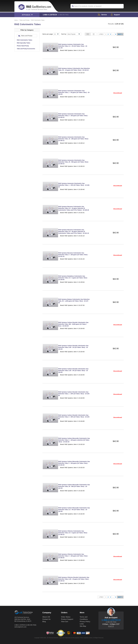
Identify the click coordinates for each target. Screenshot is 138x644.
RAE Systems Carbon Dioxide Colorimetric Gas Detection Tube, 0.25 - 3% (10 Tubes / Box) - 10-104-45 (73, 371)
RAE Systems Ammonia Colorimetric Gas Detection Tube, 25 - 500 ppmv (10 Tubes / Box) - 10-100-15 (74, 162)
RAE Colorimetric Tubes (25, 40)
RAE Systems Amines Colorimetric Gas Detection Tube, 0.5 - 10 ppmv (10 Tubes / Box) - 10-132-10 (74, 69)
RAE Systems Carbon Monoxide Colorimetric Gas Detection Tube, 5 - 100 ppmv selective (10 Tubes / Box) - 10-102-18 (74, 440)
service (102, 15)
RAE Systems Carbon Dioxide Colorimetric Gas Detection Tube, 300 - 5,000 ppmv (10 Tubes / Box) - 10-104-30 (73, 324)
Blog (44, 622)
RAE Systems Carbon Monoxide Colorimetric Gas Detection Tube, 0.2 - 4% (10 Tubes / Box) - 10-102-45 (74, 510)
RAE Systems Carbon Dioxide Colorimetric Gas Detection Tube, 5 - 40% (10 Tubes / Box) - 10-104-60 (74, 417)
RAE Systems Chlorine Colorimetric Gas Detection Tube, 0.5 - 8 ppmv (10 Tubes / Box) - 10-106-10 (73, 533)
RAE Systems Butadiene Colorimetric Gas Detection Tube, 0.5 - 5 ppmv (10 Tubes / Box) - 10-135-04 (73, 278)
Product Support (67, 619)
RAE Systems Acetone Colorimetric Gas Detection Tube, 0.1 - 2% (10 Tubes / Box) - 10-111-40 (73, 46)
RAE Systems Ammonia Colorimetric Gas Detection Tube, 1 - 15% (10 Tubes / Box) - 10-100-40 (74, 185)
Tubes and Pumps (24, 20)
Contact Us (46, 619)
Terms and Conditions (84, 618)
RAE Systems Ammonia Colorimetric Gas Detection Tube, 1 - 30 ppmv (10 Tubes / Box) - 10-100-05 (74, 92)
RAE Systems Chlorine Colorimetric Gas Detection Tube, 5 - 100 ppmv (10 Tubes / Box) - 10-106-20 (73, 556)
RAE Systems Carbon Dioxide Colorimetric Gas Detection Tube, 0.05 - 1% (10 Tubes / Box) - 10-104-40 (73, 347)
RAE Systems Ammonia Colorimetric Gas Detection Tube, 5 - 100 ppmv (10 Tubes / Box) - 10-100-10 (73, 116)
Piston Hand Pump (23, 46)
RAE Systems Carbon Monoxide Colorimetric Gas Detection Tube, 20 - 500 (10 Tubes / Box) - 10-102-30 (74, 486)
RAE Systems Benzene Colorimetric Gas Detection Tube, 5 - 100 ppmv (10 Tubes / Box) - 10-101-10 (73, 255)
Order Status (66, 617)
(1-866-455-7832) (63, 15)
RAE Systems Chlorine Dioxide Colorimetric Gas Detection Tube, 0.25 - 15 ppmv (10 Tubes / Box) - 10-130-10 (74, 579)
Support (115, 15)
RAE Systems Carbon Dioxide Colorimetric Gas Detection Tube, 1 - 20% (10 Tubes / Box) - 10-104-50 (74, 394)
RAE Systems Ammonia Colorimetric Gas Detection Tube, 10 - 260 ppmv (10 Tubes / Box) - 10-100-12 (74, 139)
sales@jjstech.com (20, 627)
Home (16, 20)
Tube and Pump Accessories (26, 49)
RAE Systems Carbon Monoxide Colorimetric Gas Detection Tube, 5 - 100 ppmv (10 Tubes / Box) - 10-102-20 (74, 463)
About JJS (46, 617)
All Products (26, 15)
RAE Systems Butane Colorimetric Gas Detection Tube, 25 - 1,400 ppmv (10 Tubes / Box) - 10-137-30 (74, 301)
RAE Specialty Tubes (24, 43)
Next (120, 34)
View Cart (65, 622)
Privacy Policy (85, 622)
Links (82, 624)
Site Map (83, 626)
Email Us (111, 626)
